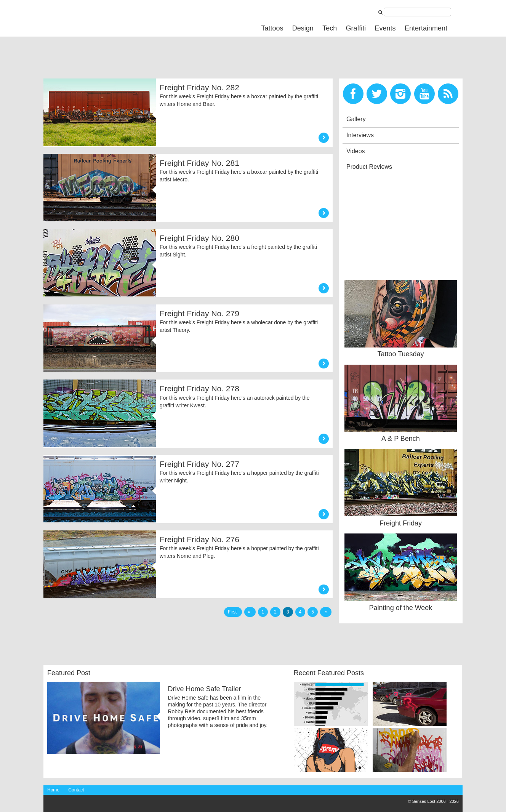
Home (53, 790)
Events (385, 28)
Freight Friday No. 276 (199, 539)
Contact (76, 790)
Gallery (356, 119)
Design (303, 28)
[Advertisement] (182, 59)
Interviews (360, 135)
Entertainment (426, 28)
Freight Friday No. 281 (199, 163)
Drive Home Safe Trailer (204, 689)
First (233, 612)
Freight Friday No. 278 (199, 388)
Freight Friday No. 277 (199, 464)
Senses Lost (101, 18)
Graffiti (356, 28)
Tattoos (272, 28)
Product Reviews (369, 167)
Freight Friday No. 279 (199, 313)
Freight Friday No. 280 (199, 238)
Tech (330, 28)
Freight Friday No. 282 (199, 87)
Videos (356, 151)
